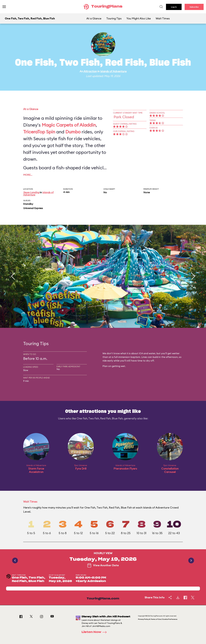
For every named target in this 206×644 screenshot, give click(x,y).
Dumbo (73, 132)
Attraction (90, 71)
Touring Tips (114, 18)
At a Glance (94, 18)
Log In (174, 7)
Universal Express (33, 208)
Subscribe (194, 7)
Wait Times (163, 18)
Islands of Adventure (113, 71)
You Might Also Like (139, 18)
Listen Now (95, 632)
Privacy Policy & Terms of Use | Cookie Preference (158, 619)
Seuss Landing (31, 192)
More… (28, 175)
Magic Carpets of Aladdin (69, 125)
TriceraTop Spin (39, 132)
